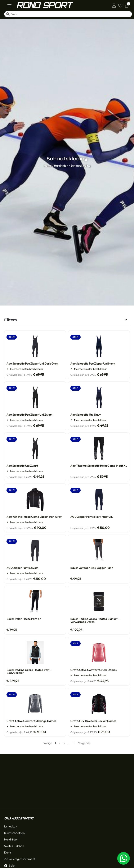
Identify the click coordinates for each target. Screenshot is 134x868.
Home (48, 166)
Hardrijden (61, 166)
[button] (10, 6)
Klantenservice (18, 838)
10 (74, 743)
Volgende (84, 743)
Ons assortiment (19, 779)
